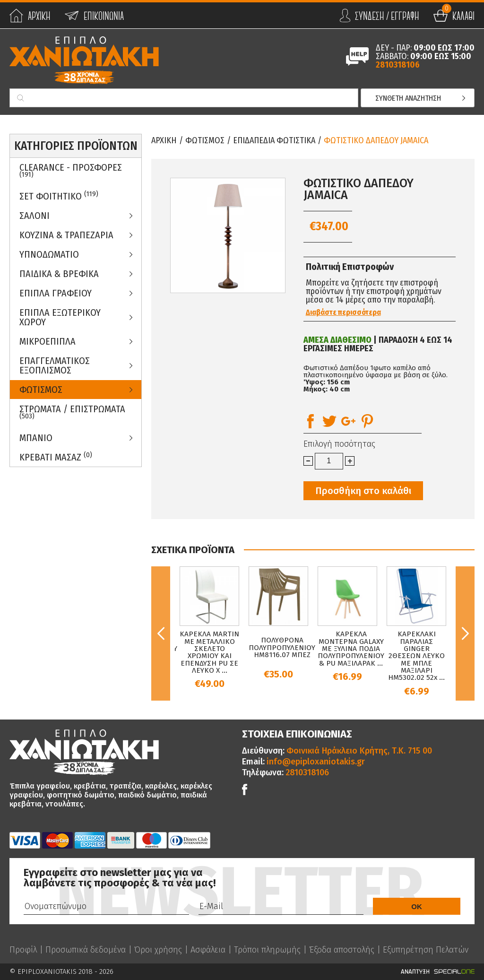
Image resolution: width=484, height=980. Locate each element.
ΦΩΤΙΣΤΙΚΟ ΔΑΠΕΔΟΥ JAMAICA (376, 140)
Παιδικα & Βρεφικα (59, 274)
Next (465, 633)
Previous (161, 633)
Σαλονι (35, 216)
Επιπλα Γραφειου (56, 293)
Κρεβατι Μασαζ (56, 457)
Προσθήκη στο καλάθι (363, 491)
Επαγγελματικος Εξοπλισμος (55, 365)
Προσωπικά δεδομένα (86, 950)
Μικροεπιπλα (48, 341)
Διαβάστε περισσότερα (343, 312)
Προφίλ (23, 950)
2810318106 (398, 65)
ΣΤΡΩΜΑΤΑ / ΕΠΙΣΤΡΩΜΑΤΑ (72, 412)
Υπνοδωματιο (49, 254)
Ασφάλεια (208, 950)
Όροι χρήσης (158, 950)
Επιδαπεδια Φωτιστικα (274, 140)
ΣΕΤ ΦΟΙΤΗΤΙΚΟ (59, 196)
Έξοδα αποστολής (342, 950)
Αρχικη (164, 140)
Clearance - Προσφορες (71, 170)
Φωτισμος (41, 390)
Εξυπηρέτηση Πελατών (426, 950)
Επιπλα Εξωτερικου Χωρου (60, 317)
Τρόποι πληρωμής (267, 950)
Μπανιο (36, 438)
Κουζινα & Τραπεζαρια (66, 235)
